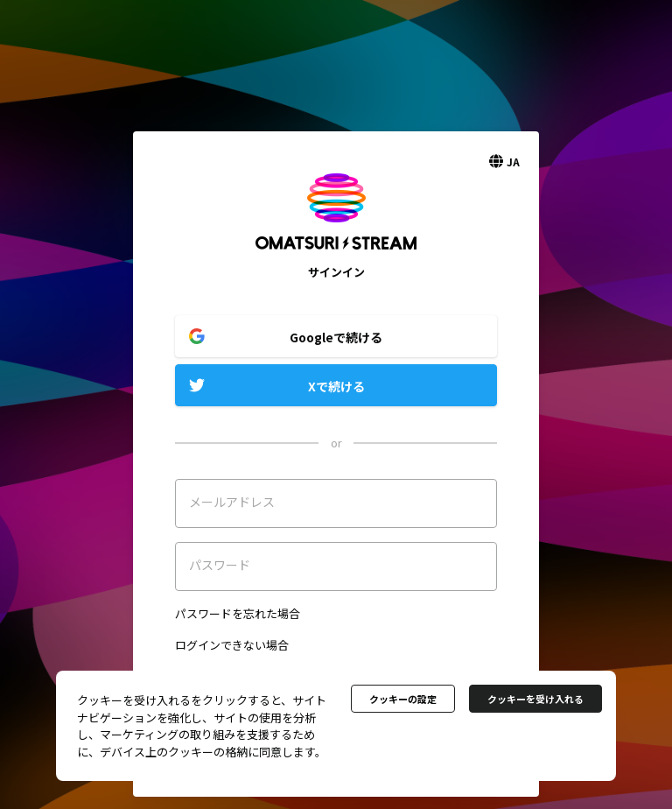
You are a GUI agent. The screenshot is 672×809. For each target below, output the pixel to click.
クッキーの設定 (403, 699)
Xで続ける (336, 386)
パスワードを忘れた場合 (238, 613)
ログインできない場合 (232, 645)
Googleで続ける (336, 337)
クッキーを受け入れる (535, 699)
